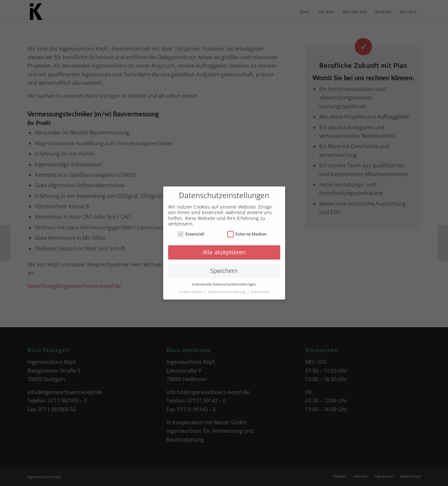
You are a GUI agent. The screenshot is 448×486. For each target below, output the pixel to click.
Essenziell (191, 234)
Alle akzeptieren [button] (224, 252)
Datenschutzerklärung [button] (227, 292)
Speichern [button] (224, 271)
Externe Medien (247, 234)
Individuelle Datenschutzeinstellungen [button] (224, 284)
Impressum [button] (260, 292)
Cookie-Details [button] (191, 292)
